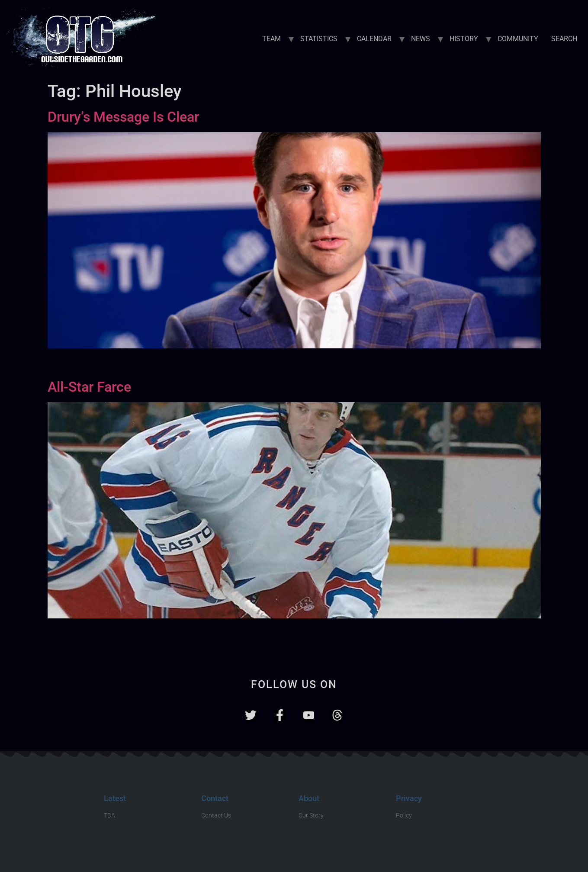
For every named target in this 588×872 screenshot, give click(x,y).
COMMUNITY (518, 39)
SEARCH (564, 39)
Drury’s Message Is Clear (123, 117)
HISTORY (464, 39)
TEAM (272, 39)
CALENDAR (374, 39)
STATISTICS (319, 39)
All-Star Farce (89, 387)
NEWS (421, 39)
